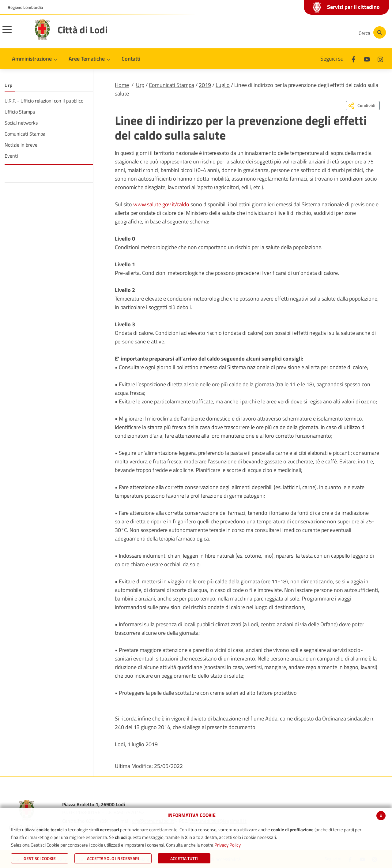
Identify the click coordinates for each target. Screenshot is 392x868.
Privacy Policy (227, 845)
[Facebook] (292, 32)
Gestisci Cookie (40, 858)
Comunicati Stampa (171, 85)
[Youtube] (311, 32)
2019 (205, 85)
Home (122, 85)
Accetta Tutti (184, 858)
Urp (140, 85)
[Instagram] (329, 32)
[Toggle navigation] (15, 33)
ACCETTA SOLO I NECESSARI (113, 858)
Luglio (223, 85)
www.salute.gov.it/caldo (161, 204)
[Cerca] (371, 32)
